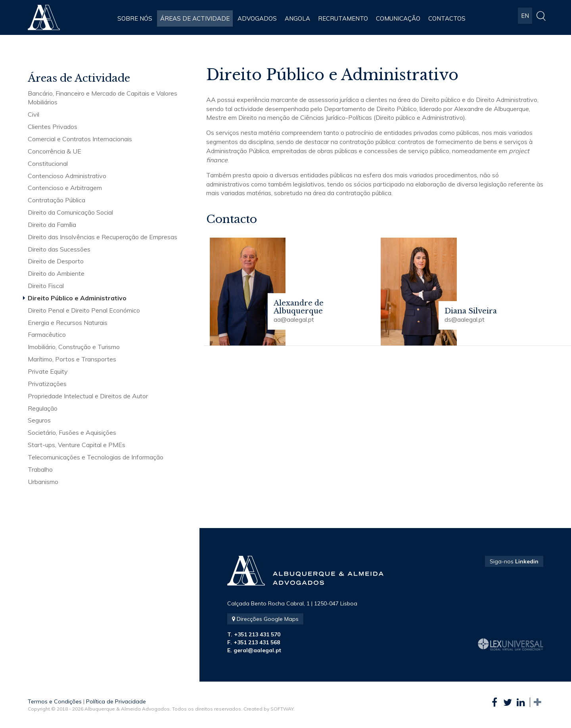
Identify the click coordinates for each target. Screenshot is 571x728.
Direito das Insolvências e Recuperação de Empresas (103, 237)
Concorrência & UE (55, 151)
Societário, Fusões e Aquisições (72, 432)
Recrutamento (343, 18)
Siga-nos (514, 561)
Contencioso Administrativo (67, 176)
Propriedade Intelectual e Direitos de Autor (88, 396)
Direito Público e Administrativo (77, 298)
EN (525, 18)
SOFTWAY (282, 709)
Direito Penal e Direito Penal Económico (84, 310)
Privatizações (47, 384)
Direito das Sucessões (59, 249)
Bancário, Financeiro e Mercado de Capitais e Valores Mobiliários (103, 98)
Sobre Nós (135, 18)
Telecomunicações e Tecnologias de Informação (96, 457)
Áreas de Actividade (195, 18)
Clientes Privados (53, 127)
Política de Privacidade (116, 701)
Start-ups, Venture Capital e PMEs (77, 445)
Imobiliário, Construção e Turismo (74, 347)
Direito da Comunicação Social (70, 212)
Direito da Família (52, 225)
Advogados (257, 18)
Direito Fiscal (46, 286)
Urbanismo (43, 482)
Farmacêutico (47, 334)
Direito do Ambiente (56, 273)
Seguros (39, 420)
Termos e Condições (55, 701)
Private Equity (48, 371)
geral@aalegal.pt (257, 650)
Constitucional (48, 163)
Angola (297, 18)
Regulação (43, 408)
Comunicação (398, 18)
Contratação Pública (57, 200)
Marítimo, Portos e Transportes (72, 359)
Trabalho (40, 469)
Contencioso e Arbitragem (65, 188)
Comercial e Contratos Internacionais (80, 139)
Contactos (447, 18)
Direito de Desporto (56, 261)
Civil (34, 114)
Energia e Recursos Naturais (68, 323)
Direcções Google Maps (265, 619)
